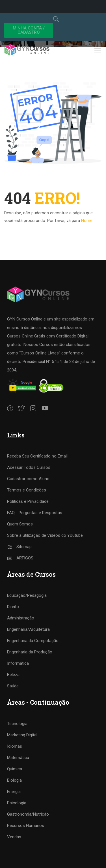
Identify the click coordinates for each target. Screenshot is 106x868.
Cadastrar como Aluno (28, 479)
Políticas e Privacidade (28, 501)
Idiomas (15, 746)
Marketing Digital (22, 735)
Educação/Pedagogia (27, 595)
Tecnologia (17, 724)
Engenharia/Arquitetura (28, 629)
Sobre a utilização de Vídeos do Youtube (45, 535)
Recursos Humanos (26, 826)
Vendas (14, 837)
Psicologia (17, 803)
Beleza (13, 675)
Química (15, 769)
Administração (21, 618)
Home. (87, 221)
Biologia (14, 780)
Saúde (13, 686)
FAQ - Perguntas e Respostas (35, 513)
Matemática (18, 758)
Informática (18, 663)
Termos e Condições (27, 490)
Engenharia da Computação (33, 641)
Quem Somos (20, 524)
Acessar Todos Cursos (29, 467)
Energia (14, 792)
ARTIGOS (20, 558)
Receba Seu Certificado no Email (37, 456)
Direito (13, 607)
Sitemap (19, 547)
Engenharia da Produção (30, 652)
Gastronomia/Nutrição (28, 814)
